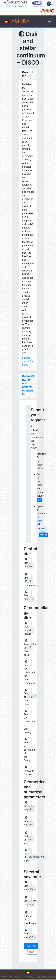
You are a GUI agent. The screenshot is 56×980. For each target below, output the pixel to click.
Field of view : (25, 857)
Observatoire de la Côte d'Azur (42, 976)
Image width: (25, 821)
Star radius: (25, 563)
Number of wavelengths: (25, 918)
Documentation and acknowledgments (28, 385)
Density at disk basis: (25, 697)
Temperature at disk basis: (25, 648)
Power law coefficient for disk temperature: (25, 672)
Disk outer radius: (25, 629)
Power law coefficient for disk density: (25, 722)
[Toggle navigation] (49, 21)
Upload (44, 535)
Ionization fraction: (25, 771)
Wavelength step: (25, 901)
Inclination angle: (25, 806)
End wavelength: (25, 934)
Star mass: (25, 596)
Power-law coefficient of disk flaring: (25, 750)
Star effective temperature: (25, 580)
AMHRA (16, 22)
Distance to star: (25, 838)
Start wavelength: (25, 886)
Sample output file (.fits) (27, 361)
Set (40, 500)
